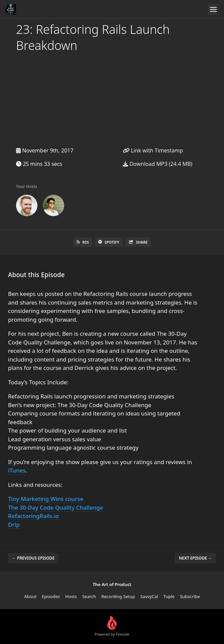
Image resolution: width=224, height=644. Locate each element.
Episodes (51, 596)
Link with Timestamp (153, 150)
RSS (83, 242)
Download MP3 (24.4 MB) (157, 164)
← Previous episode (33, 558)
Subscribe (190, 596)
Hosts (71, 596)
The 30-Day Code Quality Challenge (56, 507)
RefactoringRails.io (33, 516)
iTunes (17, 470)
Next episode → (195, 558)
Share (138, 242)
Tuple (169, 596)
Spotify (109, 242)
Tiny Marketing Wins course (46, 499)
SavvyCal (149, 596)
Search (89, 596)
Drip (14, 525)
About (30, 596)
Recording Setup (118, 596)
